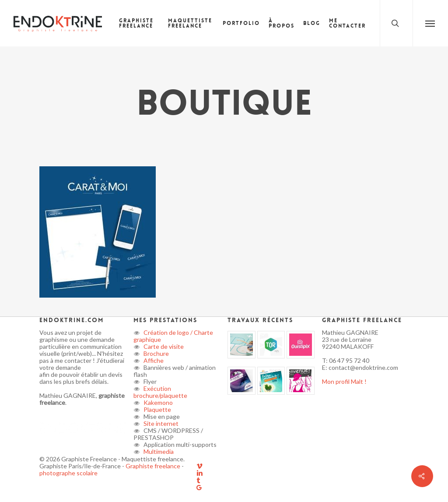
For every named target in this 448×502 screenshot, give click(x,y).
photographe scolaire (68, 473)
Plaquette (157, 409)
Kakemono (157, 402)
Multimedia (158, 451)
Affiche (153, 360)
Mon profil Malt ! (344, 381)
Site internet (160, 423)
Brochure (156, 353)
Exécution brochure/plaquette (160, 392)
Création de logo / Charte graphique (173, 336)
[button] (430, 23)
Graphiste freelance (154, 466)
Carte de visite (163, 346)
